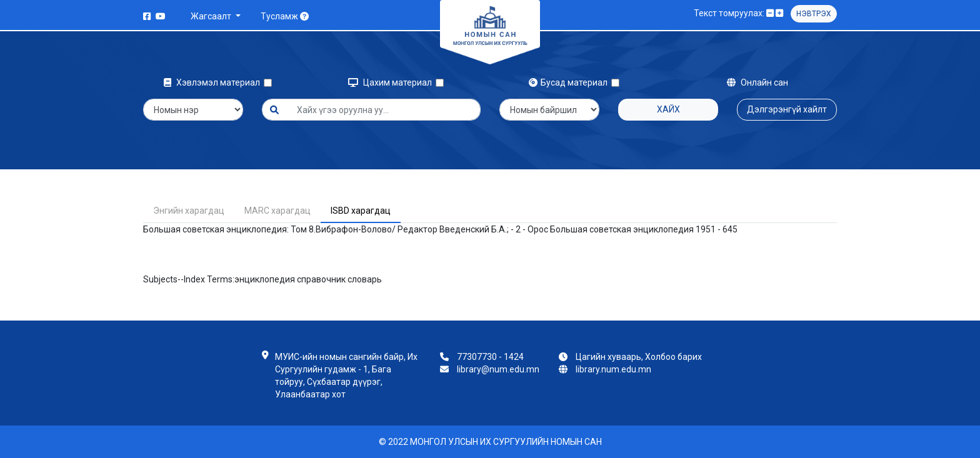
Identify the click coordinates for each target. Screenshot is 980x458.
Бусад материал (570, 82)
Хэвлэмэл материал (214, 82)
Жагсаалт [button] (212, 16)
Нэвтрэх (814, 14)
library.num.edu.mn (613, 369)
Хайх (668, 109)
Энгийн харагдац (189, 211)
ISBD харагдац (361, 211)
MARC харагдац (277, 211)
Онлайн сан (757, 82)
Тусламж (285, 16)
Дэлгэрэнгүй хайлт (787, 109)
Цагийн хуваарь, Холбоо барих (639, 357)
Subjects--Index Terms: (189, 279)
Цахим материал (392, 82)
